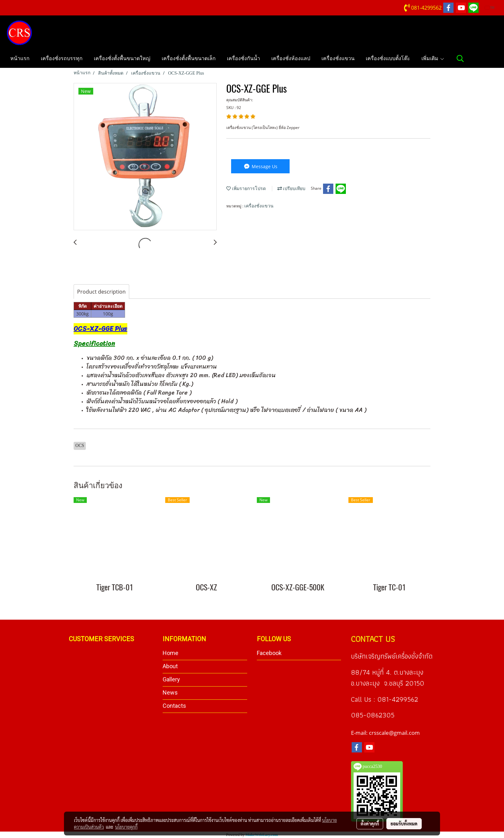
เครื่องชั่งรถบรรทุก (62, 58)
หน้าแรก (20, 58)
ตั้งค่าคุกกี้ (370, 824)
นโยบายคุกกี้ (126, 827)
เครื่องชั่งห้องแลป (291, 58)
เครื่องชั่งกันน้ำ (243, 58)
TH (490, 8)
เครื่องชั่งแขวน (338, 58)
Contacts (174, 706)
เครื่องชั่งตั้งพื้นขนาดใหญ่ (122, 58)
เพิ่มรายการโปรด (246, 189)
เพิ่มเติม (433, 58)
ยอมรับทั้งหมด (404, 824)
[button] (460, 59)
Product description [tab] (101, 292)
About (170, 666)
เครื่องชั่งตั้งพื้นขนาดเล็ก (189, 58)
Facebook (269, 653)
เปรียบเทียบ (292, 189)
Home (171, 653)
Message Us (260, 166)
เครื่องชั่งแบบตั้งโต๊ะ (388, 58)
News (170, 692)
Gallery (171, 679)
